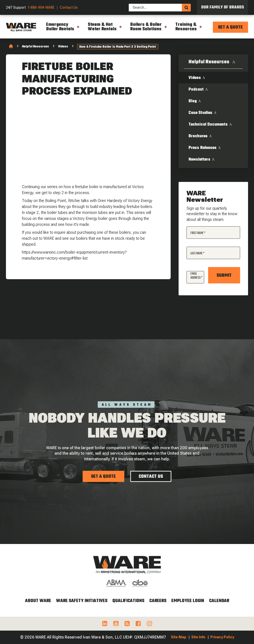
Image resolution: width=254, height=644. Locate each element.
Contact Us (69, 8)
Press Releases (203, 148)
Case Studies (200, 113)
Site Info (198, 637)
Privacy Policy (222, 637)
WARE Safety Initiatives (82, 601)
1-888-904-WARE (41, 8)
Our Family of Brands (223, 7)
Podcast (196, 90)
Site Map (179, 637)
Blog (193, 101)
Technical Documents (208, 125)
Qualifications (128, 601)
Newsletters (199, 160)
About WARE (38, 601)
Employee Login (188, 601)
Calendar (219, 601)
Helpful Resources (35, 47)
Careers (158, 601)
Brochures (198, 136)
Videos (63, 47)
